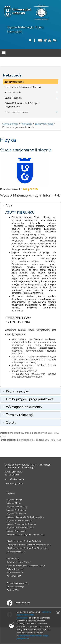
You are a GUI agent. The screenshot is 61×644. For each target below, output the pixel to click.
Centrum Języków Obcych (19, 562)
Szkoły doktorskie (15, 569)
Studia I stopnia (13, 93)
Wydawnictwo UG (15, 573)
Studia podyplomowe (16, 112)
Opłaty (11, 423)
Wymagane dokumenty (24, 407)
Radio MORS (13, 590)
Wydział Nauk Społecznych (20, 521)
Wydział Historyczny (16, 514)
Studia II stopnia (13, 98)
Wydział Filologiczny (17, 510)
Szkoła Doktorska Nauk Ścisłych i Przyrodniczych (22, 105)
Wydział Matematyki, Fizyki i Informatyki (25, 517)
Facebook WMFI (18, 603)
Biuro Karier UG (14, 576)
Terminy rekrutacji (19, 415)
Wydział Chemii (14, 503)
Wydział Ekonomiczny (17, 507)
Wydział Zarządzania (17, 531)
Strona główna (10, 124)
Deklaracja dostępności (18, 583)
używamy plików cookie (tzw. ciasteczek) (34, 615)
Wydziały (11, 493)
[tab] (30, 205)
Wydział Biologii (14, 500)
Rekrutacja (12, 75)
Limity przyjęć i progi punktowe (30, 399)
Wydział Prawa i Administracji (20, 528)
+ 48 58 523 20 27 (16, 479)
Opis (9, 205)
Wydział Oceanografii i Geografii (22, 524)
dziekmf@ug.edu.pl (14, 483)
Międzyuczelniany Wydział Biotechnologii (26, 535)
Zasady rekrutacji (14, 82)
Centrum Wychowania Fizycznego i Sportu (27, 566)
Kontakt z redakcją (15, 587)
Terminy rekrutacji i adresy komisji (23, 87)
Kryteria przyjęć (18, 391)
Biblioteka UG (13, 559)
